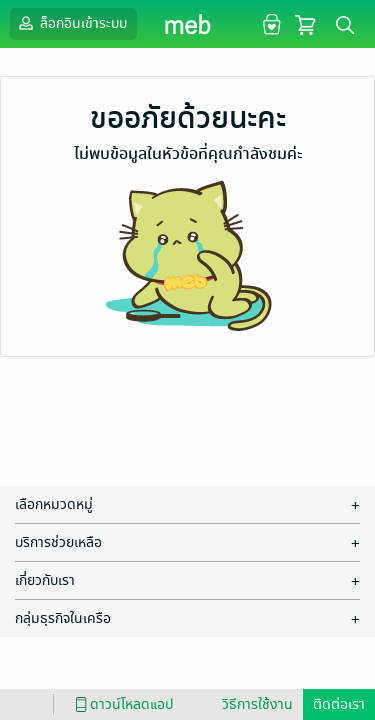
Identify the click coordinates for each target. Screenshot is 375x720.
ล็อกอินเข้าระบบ (71, 23)
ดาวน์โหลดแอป (121, 704)
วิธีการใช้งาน (257, 704)
